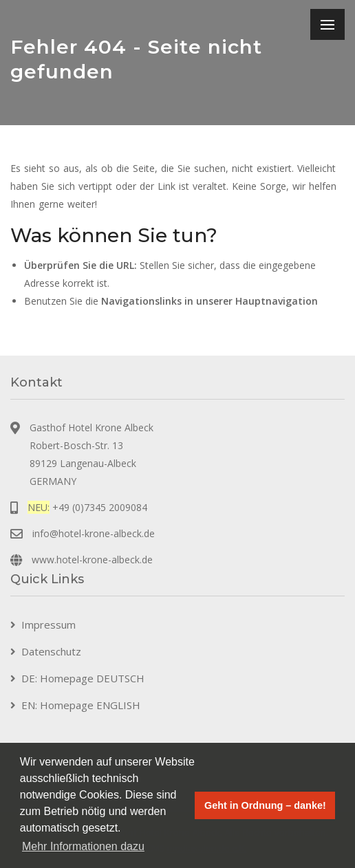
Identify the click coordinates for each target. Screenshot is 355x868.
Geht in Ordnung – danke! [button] (265, 805)
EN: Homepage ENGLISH (81, 705)
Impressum (49, 625)
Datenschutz (51, 651)
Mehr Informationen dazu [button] (83, 846)
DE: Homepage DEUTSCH (83, 678)
